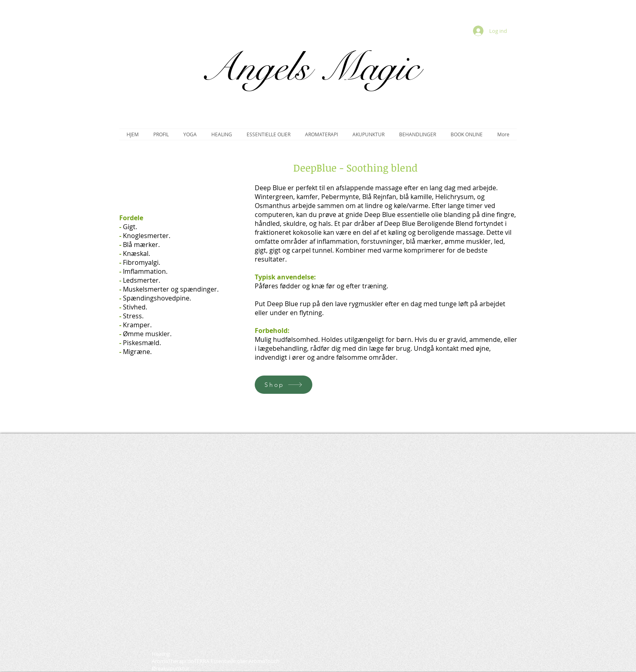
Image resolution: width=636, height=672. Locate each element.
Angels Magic (309, 68)
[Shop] (284, 385)
